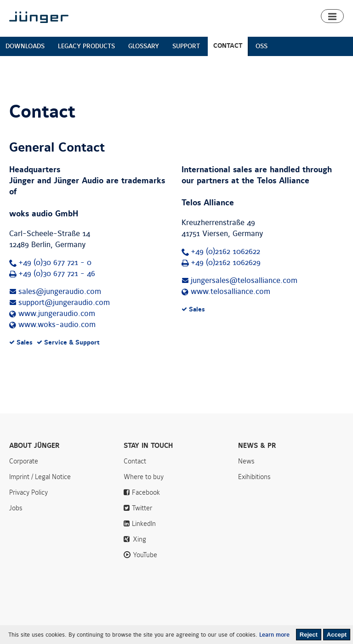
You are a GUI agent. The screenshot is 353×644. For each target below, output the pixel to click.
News (246, 461)
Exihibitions (254, 477)
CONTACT (228, 46)
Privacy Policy (28, 492)
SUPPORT (186, 46)
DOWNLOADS (25, 46)
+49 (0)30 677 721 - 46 (57, 274)
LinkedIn (144, 524)
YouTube (145, 555)
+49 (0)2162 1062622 (225, 252)
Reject (309, 635)
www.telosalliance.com (231, 292)
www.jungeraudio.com (57, 314)
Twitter (142, 508)
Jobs (16, 508)
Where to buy (144, 477)
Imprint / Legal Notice (40, 477)
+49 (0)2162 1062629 (226, 263)
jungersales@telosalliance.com (244, 281)
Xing (139, 539)
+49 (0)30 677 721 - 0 (55, 263)
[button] (332, 16)
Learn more (274, 635)
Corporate (24, 461)
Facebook (146, 492)
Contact (135, 461)
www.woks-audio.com (57, 325)
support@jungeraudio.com (64, 303)
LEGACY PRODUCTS (86, 46)
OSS (262, 46)
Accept (337, 635)
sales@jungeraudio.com (60, 292)
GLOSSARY (144, 46)
